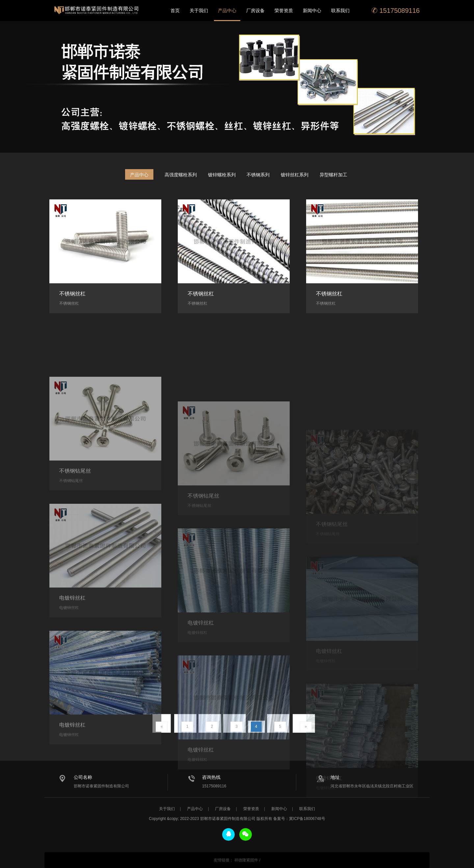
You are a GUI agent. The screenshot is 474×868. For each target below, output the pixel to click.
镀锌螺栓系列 (222, 175)
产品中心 (227, 11)
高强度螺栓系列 (181, 175)
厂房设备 (255, 11)
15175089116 (396, 11)
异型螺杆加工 (333, 175)
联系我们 (340, 11)
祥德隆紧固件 (246, 860)
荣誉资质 (284, 11)
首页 (175, 11)
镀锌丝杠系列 (295, 175)
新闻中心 (312, 11)
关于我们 (199, 11)
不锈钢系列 (258, 175)
